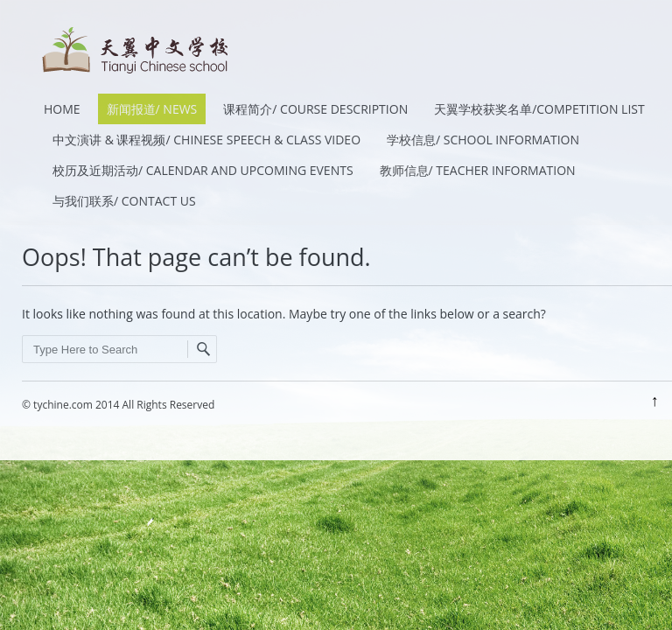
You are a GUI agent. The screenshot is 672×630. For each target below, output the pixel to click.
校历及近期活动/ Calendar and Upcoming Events (203, 170)
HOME (62, 109)
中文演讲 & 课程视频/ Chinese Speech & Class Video (206, 140)
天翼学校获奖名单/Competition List (539, 109)
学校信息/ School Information (483, 140)
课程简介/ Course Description (315, 109)
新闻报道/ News (152, 109)
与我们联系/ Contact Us (124, 201)
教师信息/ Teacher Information (478, 170)
